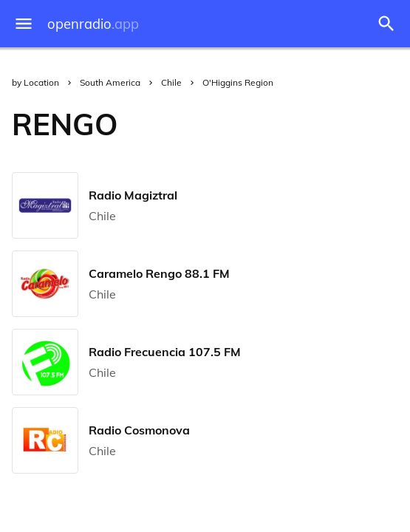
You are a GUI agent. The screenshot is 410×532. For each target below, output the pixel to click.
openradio (93, 24)
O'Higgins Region (238, 82)
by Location (35, 82)
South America (110, 82)
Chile (171, 82)
